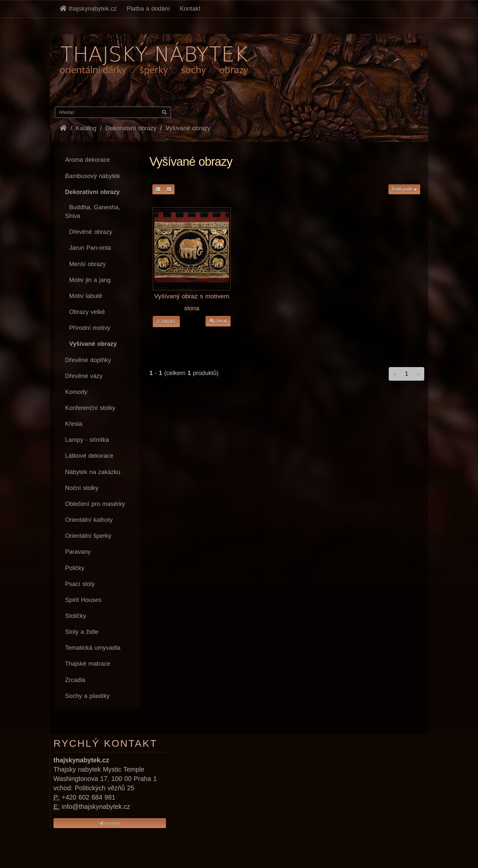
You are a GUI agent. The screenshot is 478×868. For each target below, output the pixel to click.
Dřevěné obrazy (89, 232)
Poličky (75, 568)
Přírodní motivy (88, 328)
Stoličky (76, 616)
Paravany (78, 552)
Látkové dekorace (89, 456)
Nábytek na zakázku (93, 472)
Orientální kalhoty (89, 520)
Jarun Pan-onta (88, 248)
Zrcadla (75, 680)
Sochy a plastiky (87, 696)
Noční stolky (82, 488)
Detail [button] (218, 321)
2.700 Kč (166, 322)
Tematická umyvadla (93, 648)
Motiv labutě (84, 296)
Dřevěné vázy (84, 376)
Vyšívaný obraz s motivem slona (192, 302)
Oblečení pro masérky (95, 504)
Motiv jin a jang (88, 280)
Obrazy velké (85, 312)
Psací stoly (80, 584)
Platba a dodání (148, 8)
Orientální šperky (88, 536)
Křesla (74, 424)
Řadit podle (404, 189)
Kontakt (190, 8)
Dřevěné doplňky (88, 360)
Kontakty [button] (110, 823)
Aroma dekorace (87, 160)
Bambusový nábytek (93, 176)
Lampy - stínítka (87, 440)
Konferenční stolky (90, 408)
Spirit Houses (83, 600)
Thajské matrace (88, 664)
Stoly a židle (82, 632)
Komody (76, 392)
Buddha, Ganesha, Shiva (93, 211)
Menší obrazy (85, 264)
